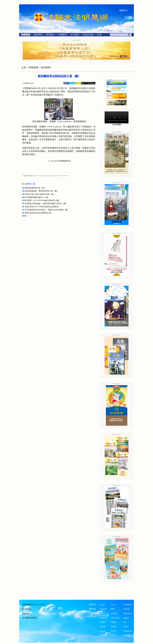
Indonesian (115, 618)
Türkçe (126, 627)
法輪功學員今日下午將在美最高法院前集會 (41, 207)
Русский (127, 609)
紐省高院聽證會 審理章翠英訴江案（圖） (41, 191)
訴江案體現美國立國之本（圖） (37, 197)
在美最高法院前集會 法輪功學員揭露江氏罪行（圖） (46, 204)
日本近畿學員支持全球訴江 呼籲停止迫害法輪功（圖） (47, 210)
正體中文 (93, 605)
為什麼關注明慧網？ (30, 618)
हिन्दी (113, 609)
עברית (113, 605)
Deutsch (103, 618)
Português (127, 605)
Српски (126, 618)
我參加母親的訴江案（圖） (35, 188)
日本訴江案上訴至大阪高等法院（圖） (40, 194)
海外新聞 (46, 67)
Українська (128, 631)
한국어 (114, 631)
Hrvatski (114, 613)
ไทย (125, 622)
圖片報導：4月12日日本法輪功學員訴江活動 (42, 200)
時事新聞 (33, 67)
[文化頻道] (75, 35)
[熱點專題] (38, 35)
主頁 (24, 67)
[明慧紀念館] (88, 35)
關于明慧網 (27, 609)
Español (103, 627)
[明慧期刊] (50, 35)
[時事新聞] (25, 35)
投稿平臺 (26, 613)
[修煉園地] (62, 35)
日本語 (114, 627)
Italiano (114, 622)
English (103, 622)
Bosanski (103, 609)
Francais (103, 635)
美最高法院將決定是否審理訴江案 (38, 213)
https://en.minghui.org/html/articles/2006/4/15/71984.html (51, 176)
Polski (113, 635)
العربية (102, 605)
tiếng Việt (127, 635)
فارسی (103, 631)
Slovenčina (128, 613)
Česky (102, 613)
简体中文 (93, 609)
